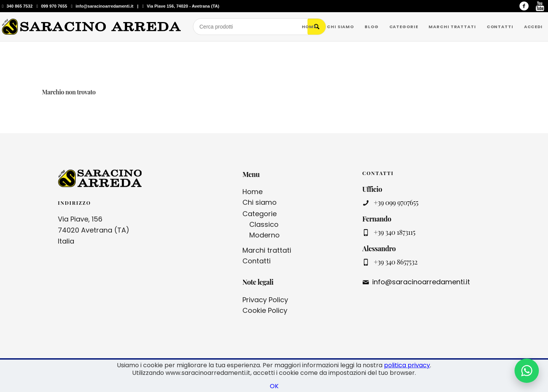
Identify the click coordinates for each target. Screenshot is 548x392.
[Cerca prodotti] (250, 27)
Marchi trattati (267, 250)
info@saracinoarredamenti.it (105, 6)
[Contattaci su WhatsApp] (527, 371)
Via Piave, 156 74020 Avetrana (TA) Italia (94, 230)
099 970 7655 (54, 6)
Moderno (264, 235)
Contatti (256, 261)
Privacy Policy (265, 300)
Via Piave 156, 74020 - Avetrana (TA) (183, 6)
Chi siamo (260, 202)
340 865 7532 (20, 6)
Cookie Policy (265, 310)
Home (252, 192)
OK (274, 386)
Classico (264, 224)
